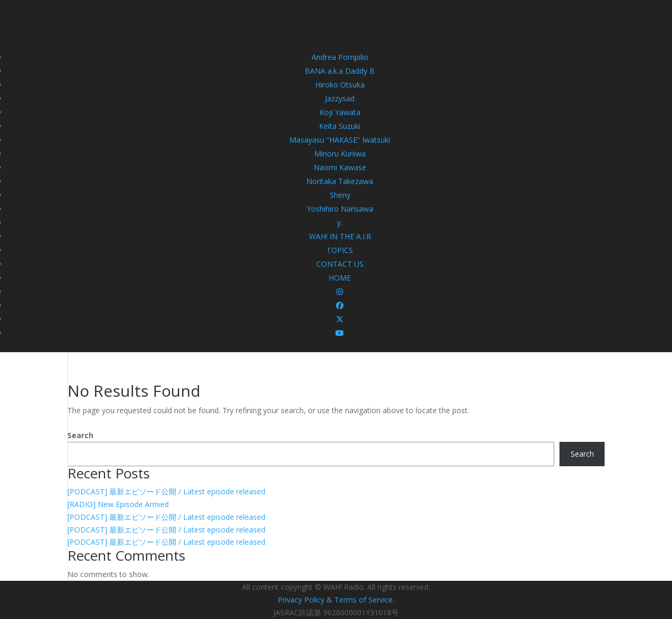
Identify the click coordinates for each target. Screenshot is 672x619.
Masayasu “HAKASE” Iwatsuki (340, 140)
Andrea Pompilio (340, 57)
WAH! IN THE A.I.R (340, 236)
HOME (340, 278)
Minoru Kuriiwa (340, 154)
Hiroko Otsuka (340, 85)
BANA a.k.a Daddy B (340, 71)
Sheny (340, 195)
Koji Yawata (340, 112)
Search (80, 435)
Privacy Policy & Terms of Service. (336, 600)
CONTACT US (340, 264)
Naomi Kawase (340, 167)
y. (340, 223)
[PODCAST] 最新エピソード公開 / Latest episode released (166, 491)
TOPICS (340, 250)
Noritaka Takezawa (340, 181)
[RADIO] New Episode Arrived (118, 504)
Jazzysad (340, 98)
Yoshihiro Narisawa (340, 209)
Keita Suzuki (340, 126)
